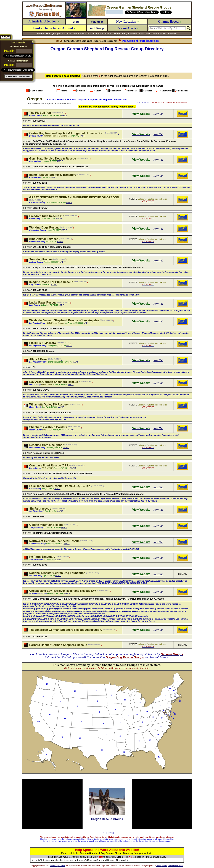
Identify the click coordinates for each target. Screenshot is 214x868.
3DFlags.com (162, 866)
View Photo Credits (175, 866)
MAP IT (64, 115)
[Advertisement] (107, 61)
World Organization (58, 866)
